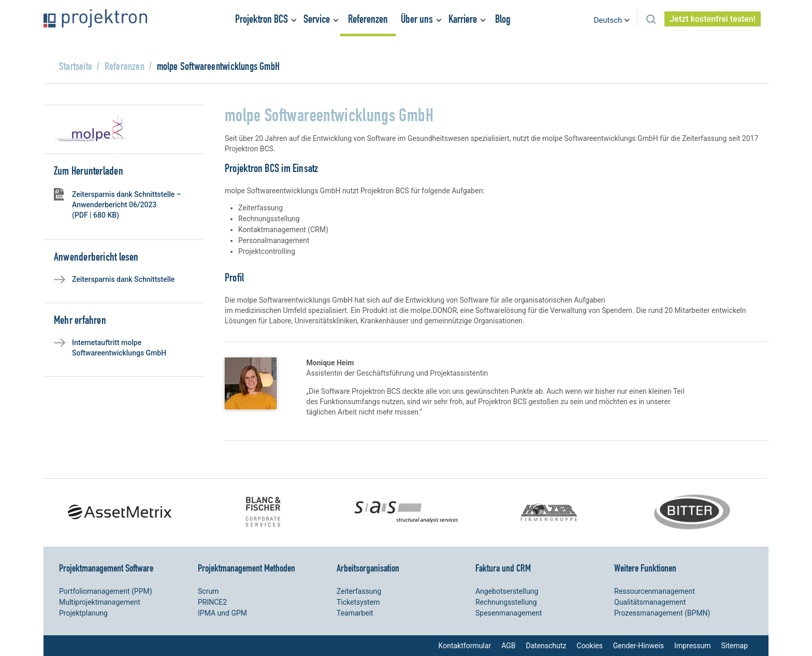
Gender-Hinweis (639, 646)
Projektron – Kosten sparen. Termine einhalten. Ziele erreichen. (95, 18)
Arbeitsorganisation (368, 568)
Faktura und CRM (503, 568)
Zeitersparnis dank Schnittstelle (123, 279)
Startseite (76, 66)
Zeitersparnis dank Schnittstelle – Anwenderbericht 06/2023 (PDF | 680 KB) (127, 205)
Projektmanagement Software (106, 568)
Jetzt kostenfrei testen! (713, 19)
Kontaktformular (465, 646)
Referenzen (368, 19)
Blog (503, 19)
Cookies (590, 646)
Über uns (417, 19)
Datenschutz (546, 646)
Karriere (463, 19)
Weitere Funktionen (645, 568)
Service (317, 19)
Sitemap (735, 646)
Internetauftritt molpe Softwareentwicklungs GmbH (119, 348)
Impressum (692, 646)
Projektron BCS (262, 19)
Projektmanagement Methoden (247, 568)
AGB (508, 646)
